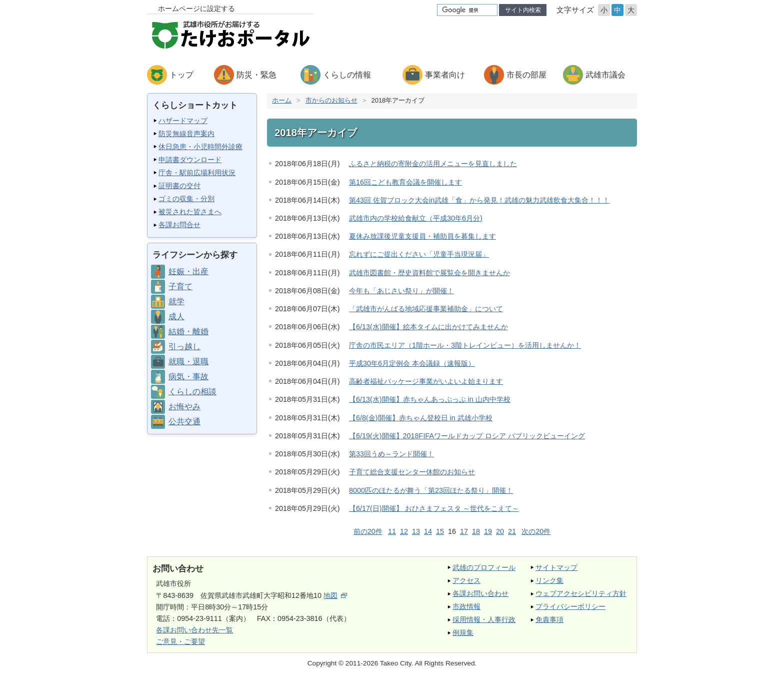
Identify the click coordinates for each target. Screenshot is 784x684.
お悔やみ (184, 407)
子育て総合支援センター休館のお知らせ (412, 472)
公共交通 (184, 422)
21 (512, 531)
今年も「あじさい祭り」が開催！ (401, 291)
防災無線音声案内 (186, 134)
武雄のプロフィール (484, 567)
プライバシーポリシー (570, 606)
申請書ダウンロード (190, 160)
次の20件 (536, 531)
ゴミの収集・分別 (186, 199)
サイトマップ (556, 567)
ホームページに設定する (196, 9)
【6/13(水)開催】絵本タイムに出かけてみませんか (428, 327)
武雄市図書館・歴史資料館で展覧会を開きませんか (429, 273)
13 (416, 531)
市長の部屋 (526, 75)
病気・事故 (188, 377)
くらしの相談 (192, 392)
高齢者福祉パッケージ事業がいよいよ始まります (426, 381)
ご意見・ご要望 (180, 641)
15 (440, 531)
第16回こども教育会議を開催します (405, 182)
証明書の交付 (179, 186)
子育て (180, 286)
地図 (335, 595)
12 (404, 531)
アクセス (466, 580)
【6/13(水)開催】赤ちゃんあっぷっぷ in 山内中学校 (430, 399)
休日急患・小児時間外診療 (200, 147)
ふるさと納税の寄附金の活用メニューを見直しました (433, 164)
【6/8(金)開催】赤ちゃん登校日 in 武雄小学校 (421, 418)
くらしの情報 (347, 75)
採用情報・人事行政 (484, 619)
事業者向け (445, 75)
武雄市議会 (605, 75)
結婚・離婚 (188, 331)
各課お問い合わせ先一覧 (194, 630)
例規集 (463, 632)
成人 (176, 316)
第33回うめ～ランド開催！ (391, 454)
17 (464, 531)
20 (500, 531)
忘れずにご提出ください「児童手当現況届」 (419, 254)
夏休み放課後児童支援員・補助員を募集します (422, 236)
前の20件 (368, 531)
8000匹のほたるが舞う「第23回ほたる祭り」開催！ (431, 490)
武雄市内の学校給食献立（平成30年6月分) (416, 218)
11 (392, 531)
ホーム (282, 100)
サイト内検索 (523, 10)
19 (488, 531)
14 (428, 531)
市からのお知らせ (331, 100)
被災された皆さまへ (190, 212)
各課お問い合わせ (480, 593)
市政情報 (466, 606)
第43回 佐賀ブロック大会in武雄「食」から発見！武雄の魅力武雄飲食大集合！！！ (479, 200)
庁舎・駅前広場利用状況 (197, 173)
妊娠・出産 (188, 271)
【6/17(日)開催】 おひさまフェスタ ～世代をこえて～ (434, 508)
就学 (176, 301)
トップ (181, 75)
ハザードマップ (183, 121)
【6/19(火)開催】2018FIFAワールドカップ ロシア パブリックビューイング (467, 436)
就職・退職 (188, 362)
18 (476, 531)
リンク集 (549, 580)
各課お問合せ (179, 225)
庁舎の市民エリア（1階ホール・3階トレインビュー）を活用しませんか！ (465, 345)
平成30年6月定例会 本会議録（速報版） (412, 363)
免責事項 (549, 619)
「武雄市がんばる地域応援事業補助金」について (426, 309)
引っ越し (184, 347)
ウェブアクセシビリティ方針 (581, 593)
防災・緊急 (256, 75)
